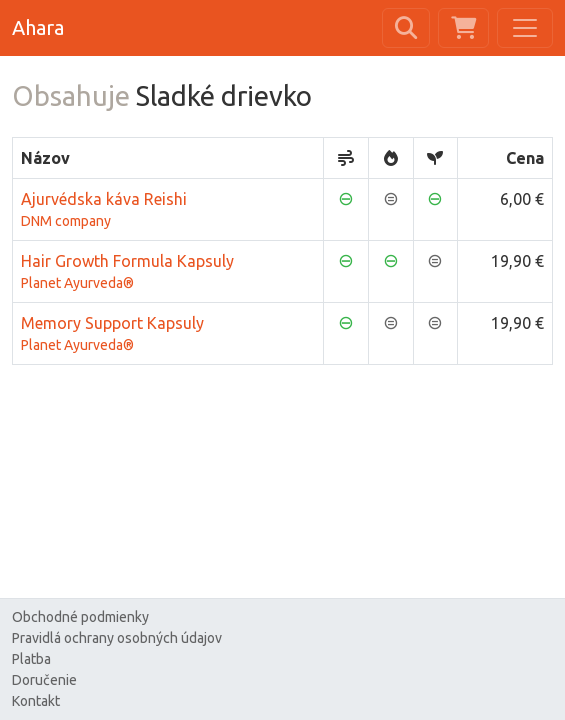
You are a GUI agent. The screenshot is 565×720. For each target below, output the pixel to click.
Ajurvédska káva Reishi (168, 211)
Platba (31, 659)
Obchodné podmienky (80, 617)
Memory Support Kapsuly (168, 335)
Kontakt (36, 701)
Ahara (38, 27)
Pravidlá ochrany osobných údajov (117, 638)
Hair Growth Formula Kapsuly (168, 273)
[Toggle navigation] (525, 28)
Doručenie (44, 680)
